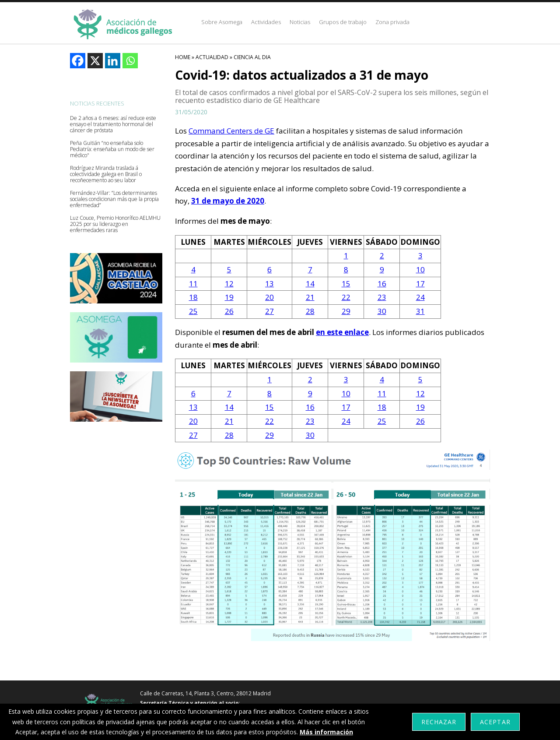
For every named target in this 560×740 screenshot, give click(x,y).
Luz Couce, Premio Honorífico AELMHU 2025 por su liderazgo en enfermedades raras (115, 224)
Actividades (266, 22)
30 (382, 311)
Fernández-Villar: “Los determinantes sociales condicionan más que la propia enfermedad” (114, 199)
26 (229, 311)
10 (420, 270)
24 (420, 297)
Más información (326, 732)
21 (310, 297)
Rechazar (439, 722)
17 (420, 284)
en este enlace (342, 332)
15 (346, 284)
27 (269, 311)
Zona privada (392, 22)
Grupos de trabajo (343, 22)
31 (420, 311)
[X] (95, 61)
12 (229, 284)
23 (382, 297)
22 (346, 297)
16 (382, 284)
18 (193, 297)
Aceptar (495, 722)
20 (269, 297)
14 (310, 284)
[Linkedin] (113, 61)
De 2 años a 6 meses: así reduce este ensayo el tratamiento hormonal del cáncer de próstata (113, 124)
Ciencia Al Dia (252, 57)
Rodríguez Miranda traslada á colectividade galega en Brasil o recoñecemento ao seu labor (106, 174)
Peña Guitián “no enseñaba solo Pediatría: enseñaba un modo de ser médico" (112, 149)
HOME (183, 57)
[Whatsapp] (130, 61)
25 (193, 311)
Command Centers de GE (231, 131)
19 (229, 297)
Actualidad (212, 57)
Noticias (300, 22)
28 (310, 311)
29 (346, 311)
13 (269, 284)
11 (193, 284)
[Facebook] (78, 61)
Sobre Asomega (222, 22)
